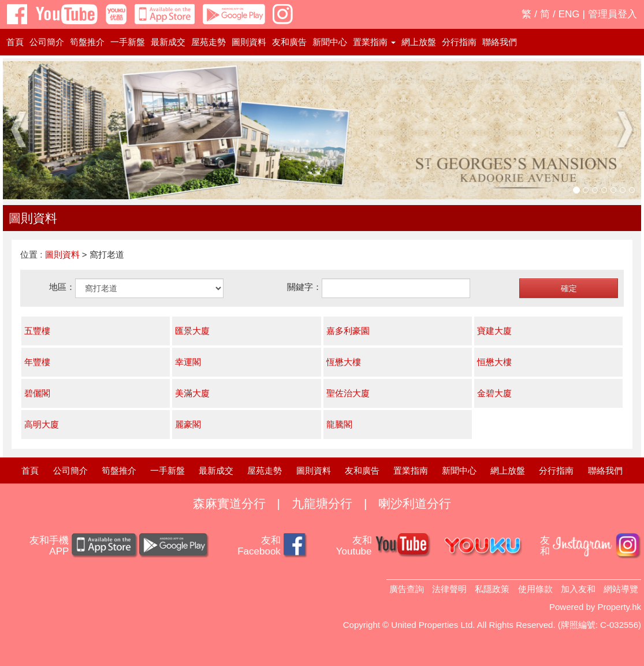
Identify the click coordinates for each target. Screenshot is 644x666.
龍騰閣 (339, 424)
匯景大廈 (192, 331)
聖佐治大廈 (348, 393)
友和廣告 (289, 42)
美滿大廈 (192, 393)
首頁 (15, 42)
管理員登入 (613, 14)
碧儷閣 (37, 393)
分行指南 (459, 42)
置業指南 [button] (374, 42)
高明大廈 (42, 424)
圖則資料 (249, 42)
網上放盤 (419, 42)
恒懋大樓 (494, 362)
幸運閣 (188, 362)
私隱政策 (492, 589)
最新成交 (168, 42)
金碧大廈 (494, 393)
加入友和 (578, 589)
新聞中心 (330, 42)
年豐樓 (37, 362)
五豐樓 (37, 331)
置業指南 (411, 470)
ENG (569, 14)
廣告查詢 (407, 589)
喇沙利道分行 (415, 503)
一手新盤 (128, 42)
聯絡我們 (500, 42)
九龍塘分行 (322, 503)
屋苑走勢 (209, 42)
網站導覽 (621, 589)
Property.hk (619, 607)
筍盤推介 (87, 42)
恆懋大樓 (344, 362)
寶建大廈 (494, 331)
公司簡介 (47, 42)
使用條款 (535, 589)
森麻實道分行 (229, 503)
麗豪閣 (188, 424)
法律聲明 (449, 589)
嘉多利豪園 (348, 331)
